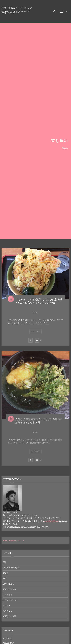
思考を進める (8, 584)
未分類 (6, 573)
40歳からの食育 (9, 616)
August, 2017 (8, 643)
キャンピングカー (10, 600)
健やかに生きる (9, 589)
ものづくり (8, 611)
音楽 (5, 562)
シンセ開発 (8, 595)
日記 (36, 313)
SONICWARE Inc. (51, 521)
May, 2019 (7, 638)
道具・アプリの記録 (11, 568)
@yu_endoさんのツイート (14, 540)
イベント (7, 606)
